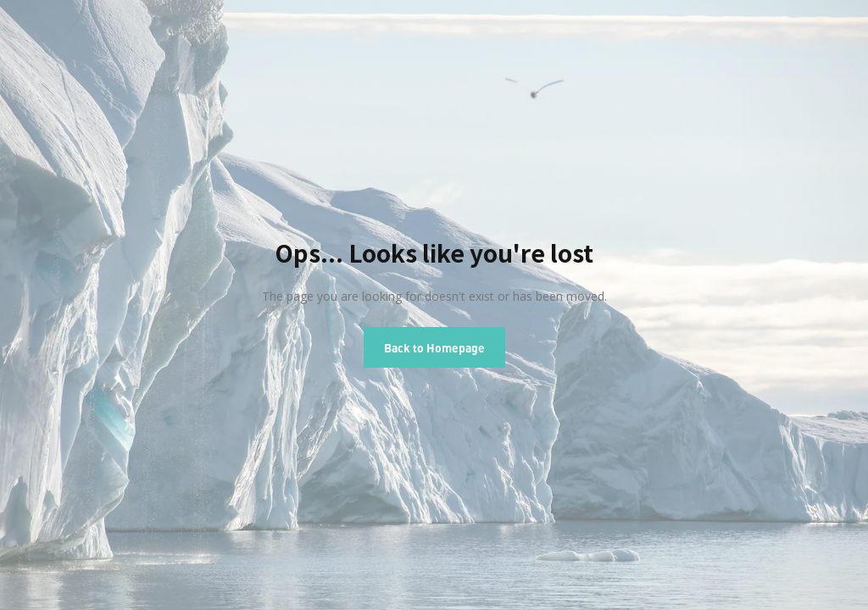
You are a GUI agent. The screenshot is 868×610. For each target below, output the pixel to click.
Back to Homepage (434, 347)
